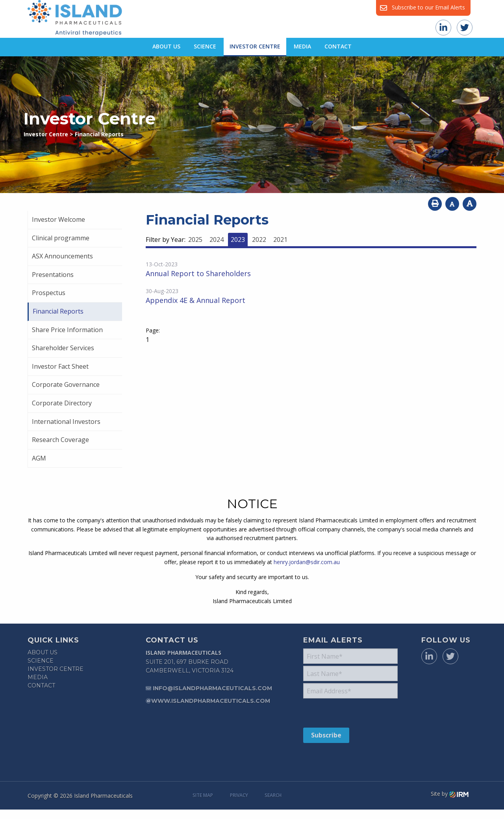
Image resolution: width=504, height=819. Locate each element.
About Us (166, 46)
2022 (259, 240)
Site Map (203, 795)
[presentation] (351, 713)
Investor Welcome (58, 219)
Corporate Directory (62, 403)
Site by (450, 794)
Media (302, 46)
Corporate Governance (66, 384)
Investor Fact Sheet (60, 366)
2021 (280, 240)
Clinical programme (61, 238)
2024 (217, 240)
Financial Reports (58, 311)
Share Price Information (67, 330)
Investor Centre (255, 46)
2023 (238, 240)
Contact (338, 46)
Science (205, 46)
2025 (195, 240)
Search (273, 795)
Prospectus (49, 293)
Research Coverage (60, 440)
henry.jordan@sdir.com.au (307, 562)
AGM (39, 458)
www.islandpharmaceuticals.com (211, 701)
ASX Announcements (62, 256)
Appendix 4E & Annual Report (195, 300)
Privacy (239, 795)
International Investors (66, 422)
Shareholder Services (63, 348)
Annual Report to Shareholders (198, 273)
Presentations (53, 275)
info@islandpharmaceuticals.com (212, 688)
